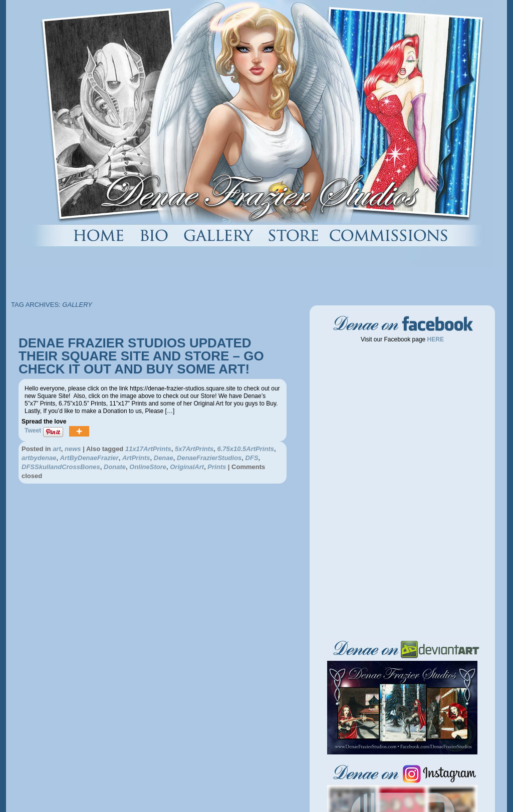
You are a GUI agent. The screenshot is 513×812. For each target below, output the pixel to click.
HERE (435, 339)
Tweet (33, 431)
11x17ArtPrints (148, 449)
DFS (252, 458)
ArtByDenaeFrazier (89, 458)
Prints (217, 467)
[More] (79, 432)
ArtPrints (136, 458)
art (57, 449)
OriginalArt (187, 467)
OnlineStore (148, 467)
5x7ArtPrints (194, 449)
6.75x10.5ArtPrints (245, 449)
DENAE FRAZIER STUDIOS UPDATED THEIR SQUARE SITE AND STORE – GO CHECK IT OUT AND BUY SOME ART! (141, 356)
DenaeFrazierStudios (209, 458)
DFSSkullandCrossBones (61, 467)
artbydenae (39, 458)
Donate (115, 467)
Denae (164, 458)
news (73, 449)
